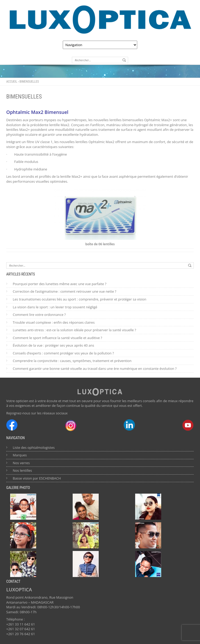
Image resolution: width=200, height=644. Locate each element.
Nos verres (21, 463)
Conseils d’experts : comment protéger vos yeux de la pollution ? (63, 353)
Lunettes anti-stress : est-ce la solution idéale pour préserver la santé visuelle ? (74, 330)
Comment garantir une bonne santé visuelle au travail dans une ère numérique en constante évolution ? (95, 369)
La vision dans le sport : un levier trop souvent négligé (55, 307)
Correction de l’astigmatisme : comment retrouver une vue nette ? (64, 291)
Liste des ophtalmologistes (34, 447)
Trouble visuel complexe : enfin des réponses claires (54, 322)
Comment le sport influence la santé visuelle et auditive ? (57, 338)
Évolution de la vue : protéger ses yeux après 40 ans (53, 345)
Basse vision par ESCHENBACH (37, 478)
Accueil (12, 82)
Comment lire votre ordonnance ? (39, 315)
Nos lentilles (22, 470)
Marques (20, 455)
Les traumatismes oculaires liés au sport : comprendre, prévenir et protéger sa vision (80, 299)
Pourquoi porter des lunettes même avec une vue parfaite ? (60, 284)
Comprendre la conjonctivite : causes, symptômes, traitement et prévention (72, 361)
